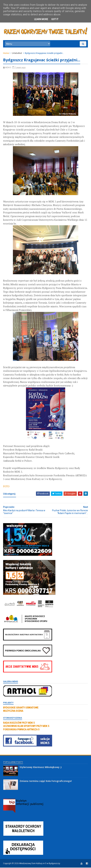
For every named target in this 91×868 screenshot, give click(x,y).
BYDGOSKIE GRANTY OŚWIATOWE (21, 708)
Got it (55, 19)
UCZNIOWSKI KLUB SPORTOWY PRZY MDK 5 (26, 727)
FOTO (6, 487)
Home (6, 54)
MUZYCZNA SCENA (13, 712)
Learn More (41, 19)
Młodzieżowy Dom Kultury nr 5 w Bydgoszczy (40, 864)
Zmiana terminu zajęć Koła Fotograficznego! (46, 782)
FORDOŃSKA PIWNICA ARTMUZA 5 (21, 730)
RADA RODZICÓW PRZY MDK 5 (19, 723)
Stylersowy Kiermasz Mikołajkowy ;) (41, 768)
